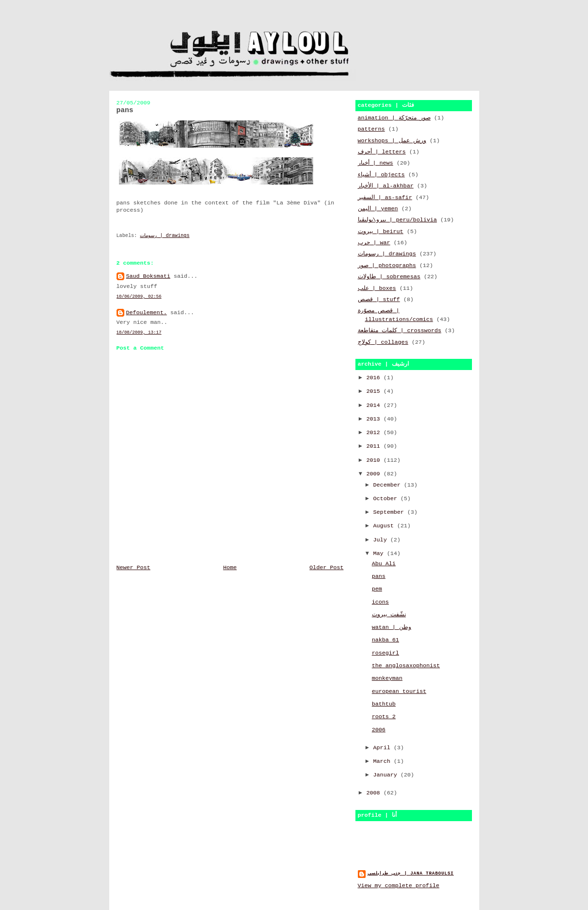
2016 (375, 378)
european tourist (399, 691)
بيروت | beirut (381, 232)
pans (379, 576)
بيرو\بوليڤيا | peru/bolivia (397, 220)
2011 (375, 446)
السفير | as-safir (385, 198)
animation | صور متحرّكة (394, 118)
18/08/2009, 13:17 (139, 332)
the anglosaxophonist (406, 666)
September (390, 512)
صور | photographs (387, 266)
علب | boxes (377, 288)
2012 (375, 433)
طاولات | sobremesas (389, 277)
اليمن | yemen (378, 209)
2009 (375, 474)
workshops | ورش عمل (392, 141)
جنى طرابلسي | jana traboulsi (411, 873)
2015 (375, 391)
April (384, 748)
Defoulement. (147, 313)
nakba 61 (386, 640)
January (387, 775)
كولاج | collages (383, 342)
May (380, 554)
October (387, 499)
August (385, 526)
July (382, 540)
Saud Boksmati (148, 276)
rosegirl (386, 653)
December (389, 485)
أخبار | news (376, 163)
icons (380, 602)
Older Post (326, 568)
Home (230, 568)
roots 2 (384, 717)
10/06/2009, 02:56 (139, 296)
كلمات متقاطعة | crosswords (400, 331)
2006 (379, 730)
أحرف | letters (382, 152)
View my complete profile (399, 886)
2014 (375, 405)
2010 (375, 460)
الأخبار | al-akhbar (386, 186)
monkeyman (387, 678)
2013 (375, 419)
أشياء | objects (381, 175)
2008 (375, 793)
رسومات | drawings (165, 236)
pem (377, 589)
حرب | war (374, 243)
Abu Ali (384, 564)
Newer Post (134, 568)
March (384, 761)
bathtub (384, 704)
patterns (371, 129)
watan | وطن (392, 627)
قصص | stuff (379, 300)
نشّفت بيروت (389, 615)
